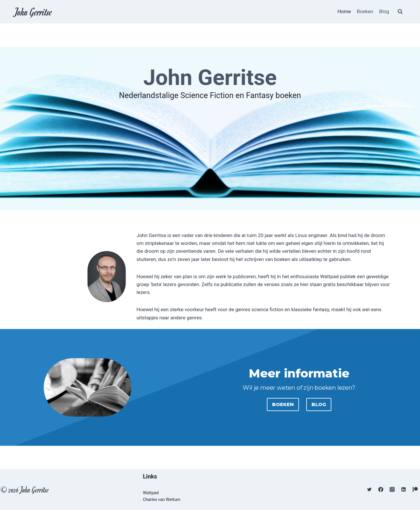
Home (344, 11)
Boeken (365, 11)
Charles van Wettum (162, 500)
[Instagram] (392, 490)
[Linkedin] (404, 490)
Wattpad (151, 493)
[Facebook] (381, 490)
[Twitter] (370, 490)
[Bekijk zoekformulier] (400, 12)
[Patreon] (415, 490)
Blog (384, 11)
